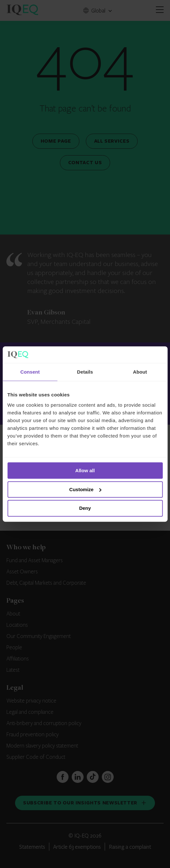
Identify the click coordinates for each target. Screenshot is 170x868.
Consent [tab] (30, 372)
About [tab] (140, 372)
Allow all (85, 470)
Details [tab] (85, 372)
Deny (85, 508)
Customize (85, 489)
